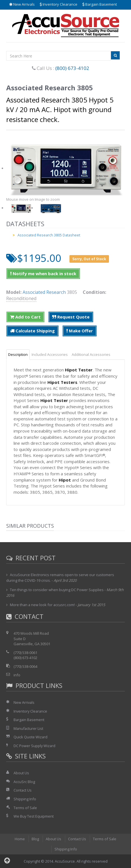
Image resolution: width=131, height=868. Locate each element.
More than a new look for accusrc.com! (43, 605)
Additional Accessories (91, 354)
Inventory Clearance (59, 4)
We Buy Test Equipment (34, 816)
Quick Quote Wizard (31, 737)
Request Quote (71, 317)
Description (18, 354)
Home (19, 839)
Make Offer (80, 331)
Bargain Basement (100, 4)
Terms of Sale (25, 808)
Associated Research (44, 292)
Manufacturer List (29, 728)
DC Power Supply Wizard (35, 746)
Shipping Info (25, 799)
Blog (35, 839)
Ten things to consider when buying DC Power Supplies (57, 590)
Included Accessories (50, 354)
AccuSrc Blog (24, 782)
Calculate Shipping (32, 331)
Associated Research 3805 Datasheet (49, 235)
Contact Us (23, 790)
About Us (21, 773)
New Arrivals (22, 4)
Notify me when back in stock (43, 273)
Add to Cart (25, 317)
